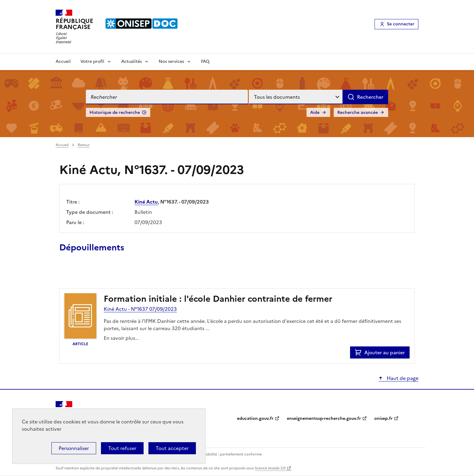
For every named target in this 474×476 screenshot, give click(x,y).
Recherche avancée (358, 113)
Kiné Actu (146, 202)
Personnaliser (74, 448)
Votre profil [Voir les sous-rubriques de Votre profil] (92, 61)
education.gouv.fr (255, 418)
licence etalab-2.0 (270, 468)
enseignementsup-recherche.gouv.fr (324, 418)
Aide (315, 113)
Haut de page (402, 378)
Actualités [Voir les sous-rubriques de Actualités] (131, 61)
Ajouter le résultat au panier (99, 274)
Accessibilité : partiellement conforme (229, 454)
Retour (84, 145)
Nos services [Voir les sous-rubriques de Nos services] (171, 61)
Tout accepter (172, 448)
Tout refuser (122, 448)
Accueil (63, 61)
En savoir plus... (121, 338)
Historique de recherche (115, 113)
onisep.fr (383, 418)
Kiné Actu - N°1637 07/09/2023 (140, 309)
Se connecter (401, 24)
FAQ (205, 61)
